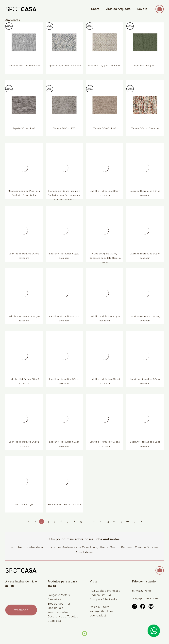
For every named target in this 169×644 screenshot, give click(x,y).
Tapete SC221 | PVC (24, 129)
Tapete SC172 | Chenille (145, 129)
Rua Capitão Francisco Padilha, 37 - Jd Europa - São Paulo (105, 595)
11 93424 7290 (142, 591)
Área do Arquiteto (118, 9)
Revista (142, 9)
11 (94, 521)
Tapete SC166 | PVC (105, 129)
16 (127, 521)
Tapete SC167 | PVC (64, 129)
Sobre (95, 9)
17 (134, 521)
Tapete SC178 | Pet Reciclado (64, 66)
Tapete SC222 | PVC (145, 66)
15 (121, 521)
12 (101, 521)
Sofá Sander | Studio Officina (64, 505)
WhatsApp (21, 610)
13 (108, 521)
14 (114, 521)
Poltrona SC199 (24, 505)
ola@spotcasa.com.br (147, 598)
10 (88, 521)
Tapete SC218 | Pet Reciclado (24, 66)
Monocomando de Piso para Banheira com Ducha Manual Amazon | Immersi (64, 196)
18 (141, 521)
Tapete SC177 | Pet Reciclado (105, 66)
